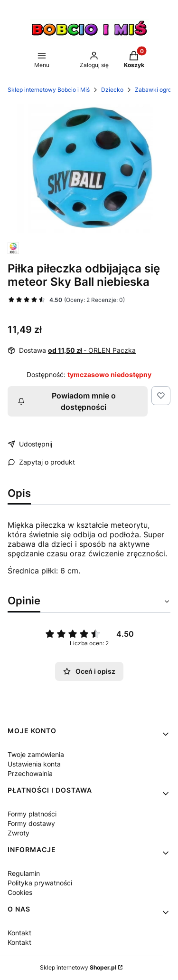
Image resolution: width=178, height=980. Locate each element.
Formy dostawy (31, 823)
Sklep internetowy (78, 967)
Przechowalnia (30, 773)
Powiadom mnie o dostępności (67, 401)
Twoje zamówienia (36, 754)
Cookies (20, 892)
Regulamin (24, 873)
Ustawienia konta (34, 764)
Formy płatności (32, 814)
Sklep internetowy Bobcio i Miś (49, 90)
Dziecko (112, 90)
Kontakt (19, 933)
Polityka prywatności (40, 883)
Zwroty (19, 833)
